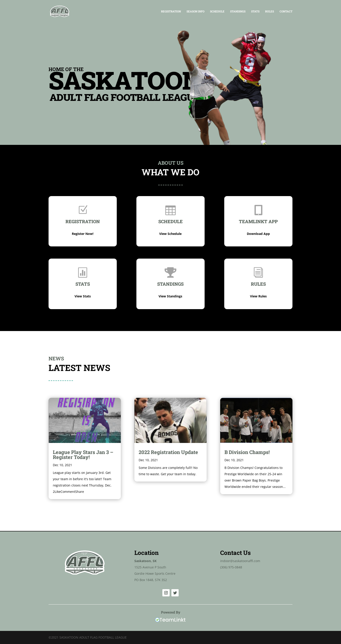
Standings (238, 11)
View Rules (258, 296)
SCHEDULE (170, 221)
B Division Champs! (247, 452)
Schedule (217, 11)
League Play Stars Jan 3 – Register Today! (83, 455)
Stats (255, 11)
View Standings (170, 296)
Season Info (195, 11)
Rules (270, 11)
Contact (286, 11)
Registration (171, 11)
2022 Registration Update (168, 452)
